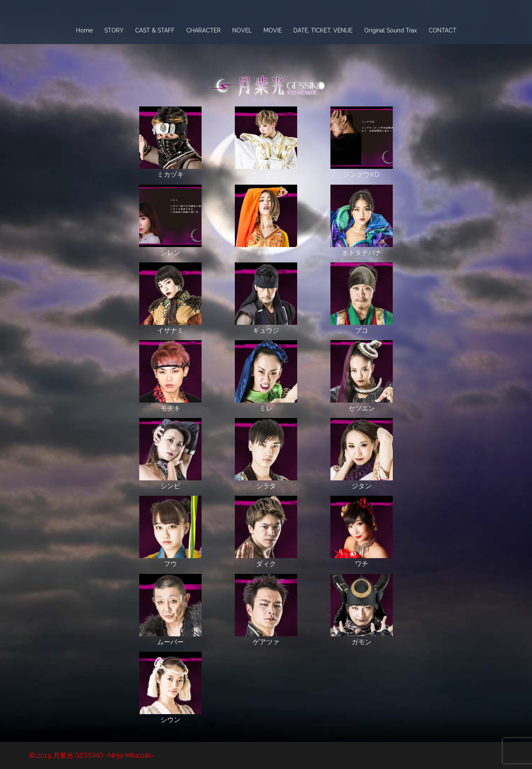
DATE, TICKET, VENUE (323, 30)
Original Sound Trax (390, 30)
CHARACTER (203, 30)
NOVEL (242, 30)
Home (84, 30)
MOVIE (273, 30)
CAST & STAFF (155, 30)
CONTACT (442, 30)
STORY (114, 30)
